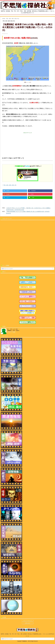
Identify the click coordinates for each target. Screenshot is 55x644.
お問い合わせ (27, 623)
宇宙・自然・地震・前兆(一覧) (10, 185)
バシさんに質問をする (27, 322)
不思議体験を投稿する (27, 292)
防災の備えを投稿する (27, 301)
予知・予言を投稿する (27, 278)
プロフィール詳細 (12, 332)
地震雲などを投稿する (27, 282)
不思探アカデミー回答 (27, 318)
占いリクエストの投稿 (27, 306)
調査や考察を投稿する (27, 311)
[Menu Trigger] (53, 2)
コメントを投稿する (27, 313)
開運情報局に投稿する (27, 287)
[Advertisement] (27, 143)
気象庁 (28, 82)
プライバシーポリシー (27, 621)
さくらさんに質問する (27, 297)
